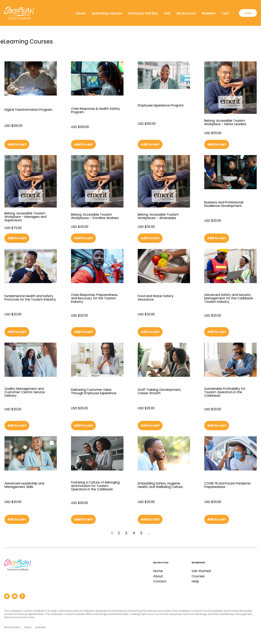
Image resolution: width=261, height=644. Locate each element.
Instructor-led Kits (161, 8)
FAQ (185, 8)
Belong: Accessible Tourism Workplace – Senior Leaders (228, 122)
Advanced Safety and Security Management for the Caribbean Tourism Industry (230, 299)
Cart (243, 8)
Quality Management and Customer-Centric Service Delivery (28, 393)
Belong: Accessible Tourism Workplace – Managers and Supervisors (29, 217)
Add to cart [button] (18, 144)
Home (99, 8)
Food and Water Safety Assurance (158, 298)
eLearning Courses (125, 8)
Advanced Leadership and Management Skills (28, 486)
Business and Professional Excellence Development (227, 204)
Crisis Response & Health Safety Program (93, 110)
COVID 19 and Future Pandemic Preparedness (226, 486)
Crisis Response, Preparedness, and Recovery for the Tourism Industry (96, 299)
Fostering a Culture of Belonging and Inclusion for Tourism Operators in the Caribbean (95, 487)
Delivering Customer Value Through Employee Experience (94, 393)
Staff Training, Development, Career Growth (163, 392)
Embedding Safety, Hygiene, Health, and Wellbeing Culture (164, 486)
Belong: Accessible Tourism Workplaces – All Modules (161, 216)
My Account (204, 8)
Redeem (227, 8)
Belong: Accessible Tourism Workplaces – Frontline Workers (95, 217)
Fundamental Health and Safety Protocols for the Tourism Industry (27, 299)
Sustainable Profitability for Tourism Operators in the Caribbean (228, 393)
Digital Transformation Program (24, 110)
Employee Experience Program (156, 106)
